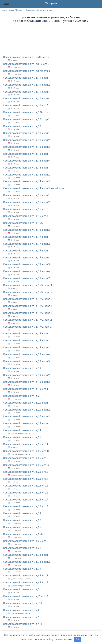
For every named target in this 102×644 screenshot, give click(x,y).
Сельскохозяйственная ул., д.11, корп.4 (26, 99)
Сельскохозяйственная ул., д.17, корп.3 (26, 251)
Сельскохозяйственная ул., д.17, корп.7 (26, 278)
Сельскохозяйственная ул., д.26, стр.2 (26, 458)
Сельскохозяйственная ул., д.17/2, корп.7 (28, 327)
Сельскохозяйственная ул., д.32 (22, 520)
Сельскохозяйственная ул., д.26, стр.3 (26, 472)
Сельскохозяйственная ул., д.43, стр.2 (26, 583)
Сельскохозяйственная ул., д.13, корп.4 (26, 154)
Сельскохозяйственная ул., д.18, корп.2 (26, 341)
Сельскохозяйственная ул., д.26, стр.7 (26, 500)
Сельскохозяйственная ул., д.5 (21, 589)
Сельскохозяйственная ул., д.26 (22, 437)
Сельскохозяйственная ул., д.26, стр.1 (26, 444)
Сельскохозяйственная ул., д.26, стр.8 (26, 506)
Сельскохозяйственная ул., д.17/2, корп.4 (28, 306)
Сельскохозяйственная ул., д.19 (22, 368)
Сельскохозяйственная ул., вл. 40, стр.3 (27, 71)
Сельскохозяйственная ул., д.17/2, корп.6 (28, 320)
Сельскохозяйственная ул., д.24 (22, 431)
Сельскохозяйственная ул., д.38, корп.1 (26, 555)
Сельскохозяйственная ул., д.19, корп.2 (26, 375)
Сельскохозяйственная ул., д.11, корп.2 (26, 85)
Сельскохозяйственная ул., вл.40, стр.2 (26, 64)
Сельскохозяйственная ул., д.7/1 (23, 603)
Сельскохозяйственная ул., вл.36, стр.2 (26, 57)
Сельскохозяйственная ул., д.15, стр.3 (26, 209)
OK (78, 639)
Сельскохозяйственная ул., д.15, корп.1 (26, 195)
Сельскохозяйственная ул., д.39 (22, 569)
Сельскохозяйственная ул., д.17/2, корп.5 (28, 313)
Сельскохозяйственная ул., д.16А (23, 223)
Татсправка (51, 3)
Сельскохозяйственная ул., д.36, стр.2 (26, 541)
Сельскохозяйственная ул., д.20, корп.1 (26, 403)
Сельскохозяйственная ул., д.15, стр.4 (26, 216)
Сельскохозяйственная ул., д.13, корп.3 (26, 147)
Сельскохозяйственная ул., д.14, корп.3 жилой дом (33, 189)
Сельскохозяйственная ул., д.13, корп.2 (26, 140)
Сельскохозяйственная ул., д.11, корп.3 (26, 92)
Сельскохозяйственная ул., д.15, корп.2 (26, 202)
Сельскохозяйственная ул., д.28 (22, 513)
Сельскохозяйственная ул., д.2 (21, 396)
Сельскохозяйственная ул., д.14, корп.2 (26, 175)
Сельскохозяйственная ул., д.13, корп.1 (26, 133)
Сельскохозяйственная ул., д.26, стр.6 (26, 493)
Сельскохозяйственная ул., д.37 (22, 548)
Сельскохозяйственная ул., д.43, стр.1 (26, 576)
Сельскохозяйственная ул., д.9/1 (23, 624)
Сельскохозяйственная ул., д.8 (21, 610)
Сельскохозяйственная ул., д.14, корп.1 (26, 168)
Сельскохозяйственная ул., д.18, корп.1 (26, 334)
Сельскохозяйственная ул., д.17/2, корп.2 (28, 292)
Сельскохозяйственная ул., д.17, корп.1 (26, 237)
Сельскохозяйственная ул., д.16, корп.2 (26, 230)
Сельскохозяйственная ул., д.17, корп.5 (26, 264)
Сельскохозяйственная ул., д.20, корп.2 (26, 410)
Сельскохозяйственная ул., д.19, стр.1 (26, 389)
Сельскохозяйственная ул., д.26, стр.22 (26, 465)
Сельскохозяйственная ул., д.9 (21, 617)
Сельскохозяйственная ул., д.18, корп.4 (26, 354)
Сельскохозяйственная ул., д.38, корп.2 (26, 562)
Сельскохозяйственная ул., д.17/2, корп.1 (28, 285)
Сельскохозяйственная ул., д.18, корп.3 (26, 348)
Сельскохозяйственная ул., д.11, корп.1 (26, 78)
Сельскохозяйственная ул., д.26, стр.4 (26, 479)
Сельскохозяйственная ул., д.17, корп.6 (26, 271)
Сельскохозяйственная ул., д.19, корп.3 (26, 382)
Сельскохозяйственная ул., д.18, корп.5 (26, 361)
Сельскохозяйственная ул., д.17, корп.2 (26, 244)
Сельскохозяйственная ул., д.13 (22, 126)
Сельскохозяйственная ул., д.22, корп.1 (26, 424)
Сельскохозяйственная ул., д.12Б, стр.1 (26, 119)
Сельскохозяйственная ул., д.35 (22, 527)
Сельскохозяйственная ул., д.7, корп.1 (26, 596)
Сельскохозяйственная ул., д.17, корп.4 (26, 258)
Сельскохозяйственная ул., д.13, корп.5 (26, 161)
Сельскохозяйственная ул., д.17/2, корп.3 (28, 299)
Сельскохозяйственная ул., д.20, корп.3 (26, 417)
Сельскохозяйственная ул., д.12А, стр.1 (27, 112)
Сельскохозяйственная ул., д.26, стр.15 (26, 451)
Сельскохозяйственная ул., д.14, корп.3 (26, 182)
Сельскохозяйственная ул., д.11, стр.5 (26, 106)
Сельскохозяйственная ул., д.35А (23, 534)
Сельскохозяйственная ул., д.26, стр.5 (26, 486)
